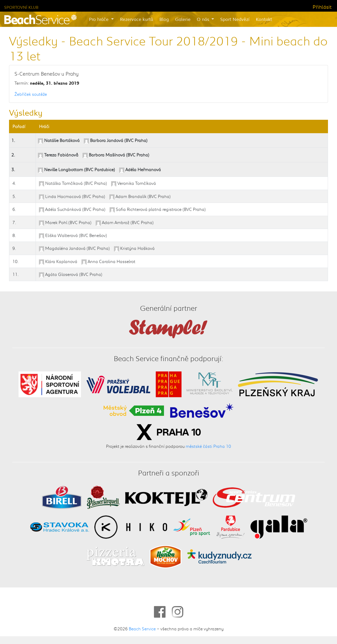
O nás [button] (204, 19)
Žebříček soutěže (31, 94)
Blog (164, 19)
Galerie (183, 19)
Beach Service (142, 629)
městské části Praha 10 (208, 446)
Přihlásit (322, 7)
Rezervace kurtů (137, 19)
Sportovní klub (21, 7)
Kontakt (264, 19)
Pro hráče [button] (99, 19)
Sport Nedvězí (235, 19)
